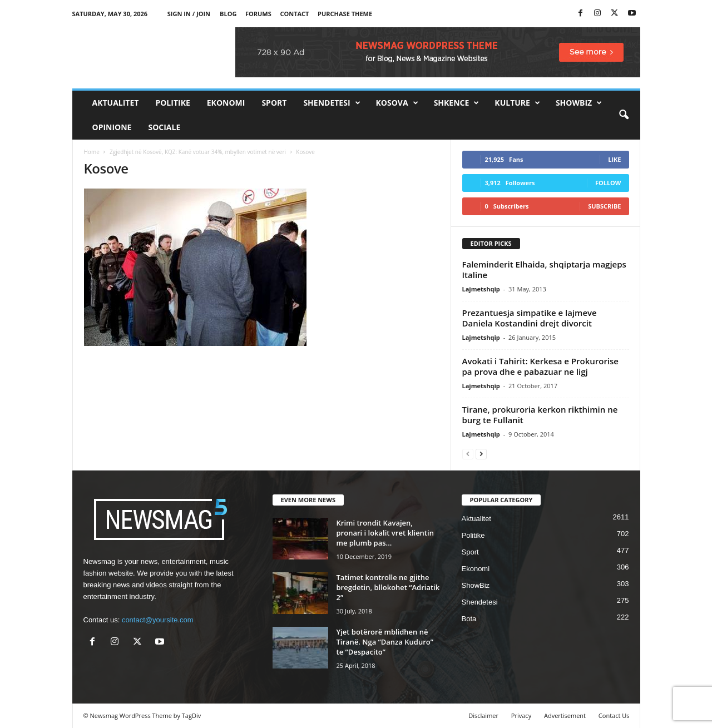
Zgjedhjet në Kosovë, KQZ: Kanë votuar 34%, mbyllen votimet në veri (198, 152)
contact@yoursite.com (158, 620)
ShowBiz (579, 103)
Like (614, 159)
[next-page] (481, 454)
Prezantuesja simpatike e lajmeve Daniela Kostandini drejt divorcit (530, 318)
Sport (274, 103)
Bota (469, 619)
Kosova (397, 103)
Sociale (164, 127)
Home (92, 152)
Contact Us (614, 715)
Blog (228, 14)
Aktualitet (116, 103)
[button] (624, 115)
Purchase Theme (345, 14)
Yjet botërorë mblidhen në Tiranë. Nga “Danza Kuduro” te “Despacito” (385, 642)
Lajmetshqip (481, 289)
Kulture (517, 103)
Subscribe (604, 206)
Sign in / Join (189, 14)
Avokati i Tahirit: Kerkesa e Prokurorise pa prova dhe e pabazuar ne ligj (541, 366)
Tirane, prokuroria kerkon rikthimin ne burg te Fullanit (540, 415)
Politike (172, 103)
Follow (608, 183)
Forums (258, 14)
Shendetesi (332, 103)
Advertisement (565, 715)
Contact (294, 14)
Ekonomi (226, 103)
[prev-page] (468, 454)
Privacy (521, 715)
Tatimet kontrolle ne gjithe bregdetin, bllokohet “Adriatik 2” (388, 587)
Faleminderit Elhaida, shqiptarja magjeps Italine (544, 269)
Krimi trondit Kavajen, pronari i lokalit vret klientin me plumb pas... (385, 533)
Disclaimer (483, 715)
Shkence (457, 103)
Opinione (112, 127)
